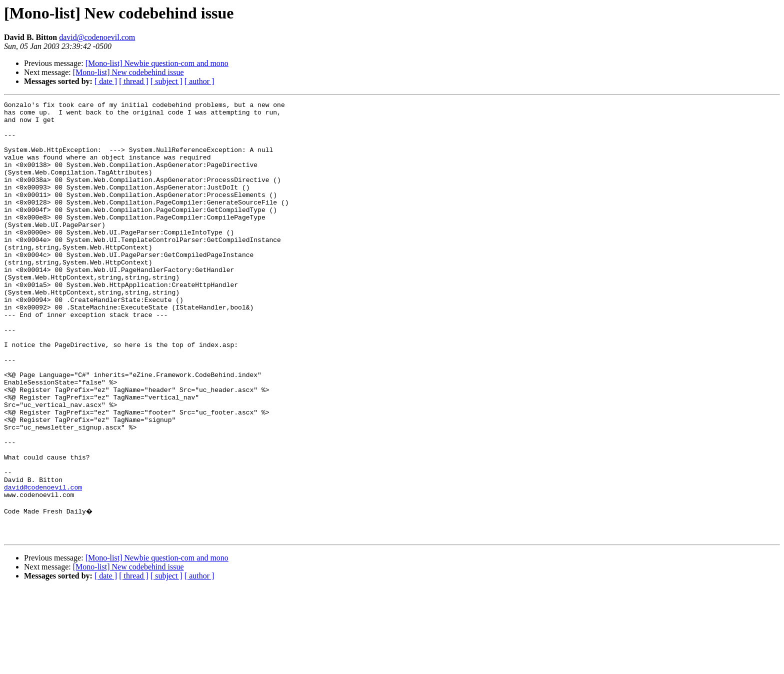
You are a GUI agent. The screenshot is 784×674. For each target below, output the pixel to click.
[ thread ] (134, 81)
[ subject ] (166, 81)
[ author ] (199, 81)
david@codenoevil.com (97, 37)
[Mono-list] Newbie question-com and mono (157, 63)
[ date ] (106, 81)
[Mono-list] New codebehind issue (128, 72)
